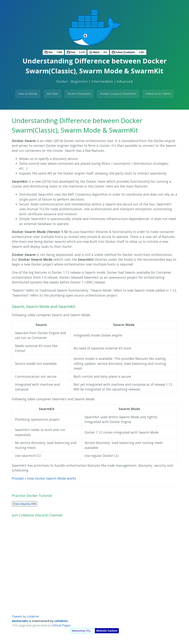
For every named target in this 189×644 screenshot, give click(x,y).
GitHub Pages (61, 625)
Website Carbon (107, 631)
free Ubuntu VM (25, 504)
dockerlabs (20, 621)
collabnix (61, 621)
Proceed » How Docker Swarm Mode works (44, 478)
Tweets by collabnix (25, 616)
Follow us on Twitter (158, 94)
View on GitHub (28, 94)
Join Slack (52, 94)
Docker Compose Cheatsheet (118, 94)
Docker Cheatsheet (79, 94)
